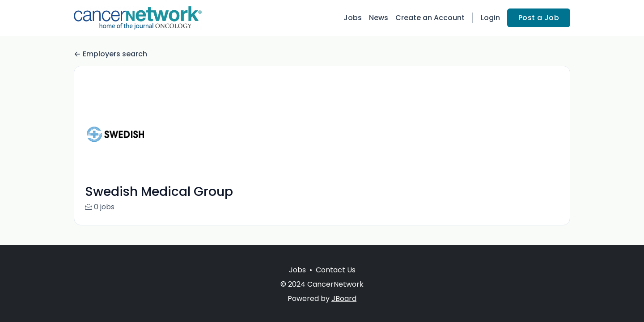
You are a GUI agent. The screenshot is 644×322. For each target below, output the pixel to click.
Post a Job (539, 18)
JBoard (344, 299)
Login (490, 18)
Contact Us (336, 270)
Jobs (353, 18)
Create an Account (430, 18)
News (379, 18)
